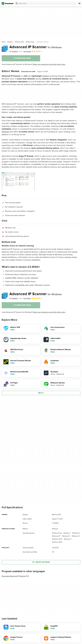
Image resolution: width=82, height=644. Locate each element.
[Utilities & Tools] (19, 42)
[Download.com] (7, 3)
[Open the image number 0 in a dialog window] (18, 181)
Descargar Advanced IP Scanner (14, 576)
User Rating (33, 51)
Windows (5, 132)
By (14, 51)
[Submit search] (17, 3)
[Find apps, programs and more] (46, 3)
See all (41, 393)
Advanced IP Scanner (36, 47)
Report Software (41, 562)
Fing (74, 156)
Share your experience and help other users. (49, 64)
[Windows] (10, 42)
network (45, 76)
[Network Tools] (30, 42)
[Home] (3, 42)
